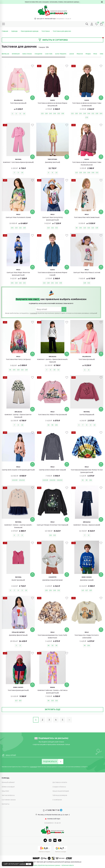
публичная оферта (68, 865)
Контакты (6, 804)
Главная (6, 31)
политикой (34, 313)
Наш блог (5, 791)
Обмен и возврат (8, 787)
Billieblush (16, 54)
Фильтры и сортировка (53, 40)
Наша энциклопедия (61, 791)
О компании (57, 800)
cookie (22, 864)
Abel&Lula (5, 54)
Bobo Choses (27, 54)
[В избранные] (32, 66)
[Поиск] (87, 24)
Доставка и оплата (60, 782)
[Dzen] (50, 840)
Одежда (16, 31)
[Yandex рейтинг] (44, 849)
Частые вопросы (8, 795)
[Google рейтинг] (61, 849)
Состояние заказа (9, 800)
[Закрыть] (102, 2)
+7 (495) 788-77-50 (52, 810)
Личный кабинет (8, 782)
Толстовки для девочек (62, 31)
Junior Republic (61, 54)
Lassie (72, 54)
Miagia (88, 54)
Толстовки (47, 31)
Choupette (38, 54)
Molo (95, 54)
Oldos (102, 54)
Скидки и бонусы (59, 787)
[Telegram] (61, 810)
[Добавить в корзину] (32, 98)
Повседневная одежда (31, 31)
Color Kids (49, 54)
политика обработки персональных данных (46, 865)
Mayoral (80, 54)
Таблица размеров (60, 795)
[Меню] (4, 24)
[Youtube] (60, 840)
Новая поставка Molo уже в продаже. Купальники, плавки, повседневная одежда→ (53, 2)
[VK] (55, 840)
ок (28, 864)
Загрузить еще (52, 709)
